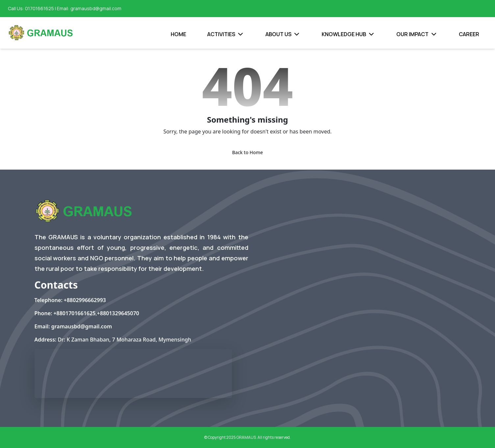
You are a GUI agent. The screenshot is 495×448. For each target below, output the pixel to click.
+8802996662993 (85, 300)
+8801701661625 (74, 313)
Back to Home (247, 152)
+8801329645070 (118, 313)
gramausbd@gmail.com (96, 8)
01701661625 (39, 8)
